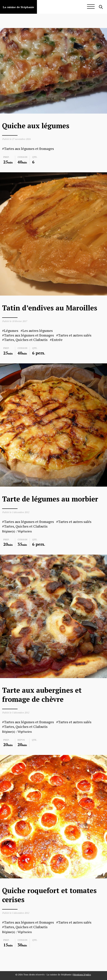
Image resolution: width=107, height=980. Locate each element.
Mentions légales (82, 974)
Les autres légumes (38, 331)
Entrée (57, 340)
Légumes (11, 331)
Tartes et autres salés (75, 335)
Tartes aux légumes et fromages (29, 149)
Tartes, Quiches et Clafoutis (26, 340)
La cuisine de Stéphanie (18, 7)
